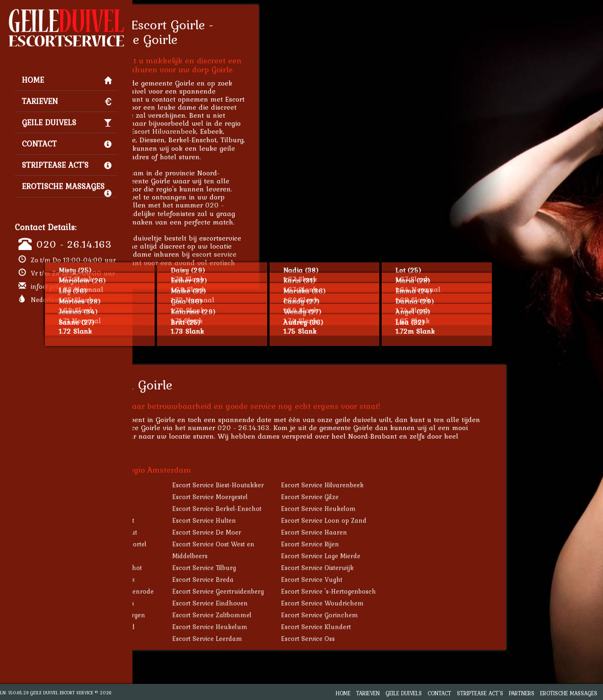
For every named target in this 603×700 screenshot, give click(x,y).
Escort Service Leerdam (309, 639)
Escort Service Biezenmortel (207, 544)
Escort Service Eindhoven (312, 603)
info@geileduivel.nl (59, 286)
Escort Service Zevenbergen (206, 615)
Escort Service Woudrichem (424, 603)
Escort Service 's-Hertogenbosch (430, 591)
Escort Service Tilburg (306, 568)
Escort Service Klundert (418, 627)
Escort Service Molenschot (204, 568)
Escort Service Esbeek (197, 497)
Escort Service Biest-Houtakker (320, 485)
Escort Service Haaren (416, 532)
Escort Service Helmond (201, 627)
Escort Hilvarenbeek (265, 131)
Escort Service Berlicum (201, 603)
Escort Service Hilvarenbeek (424, 485)
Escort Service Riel (192, 485)
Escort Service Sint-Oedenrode (210, 591)
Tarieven (67, 101)
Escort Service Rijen (412, 544)
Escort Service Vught (413, 579)
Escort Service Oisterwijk (419, 568)
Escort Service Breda (305, 579)
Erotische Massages (67, 189)
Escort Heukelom (188, 148)
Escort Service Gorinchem (421, 615)
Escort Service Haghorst (201, 520)
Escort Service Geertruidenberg (320, 591)
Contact (67, 144)
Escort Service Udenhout (202, 532)
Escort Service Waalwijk (201, 579)
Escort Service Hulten (306, 520)
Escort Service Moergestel (312, 497)
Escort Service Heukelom (420, 509)
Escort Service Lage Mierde (422, 556)
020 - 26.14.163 (74, 244)
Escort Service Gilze (411, 497)
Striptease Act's (67, 165)
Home (67, 80)
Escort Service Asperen (199, 639)
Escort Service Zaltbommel (314, 615)
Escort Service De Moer (308, 532)
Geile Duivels (67, 122)
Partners (522, 693)
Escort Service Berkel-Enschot (319, 509)
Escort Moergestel (189, 140)
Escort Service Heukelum (311, 627)
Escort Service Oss (410, 639)
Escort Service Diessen (198, 509)
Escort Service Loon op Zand (425, 520)
